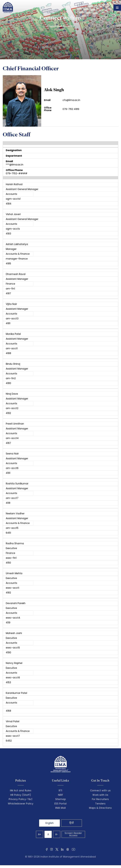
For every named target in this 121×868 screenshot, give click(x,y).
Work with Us (100, 795)
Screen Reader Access (73, 834)
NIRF (60, 795)
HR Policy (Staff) (21, 795)
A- (57, 834)
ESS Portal (60, 804)
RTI (60, 791)
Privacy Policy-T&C (21, 799)
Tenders (100, 804)
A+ (40, 834)
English (50, 823)
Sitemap (61, 799)
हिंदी (72, 823)
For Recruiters (100, 799)
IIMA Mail (61, 808)
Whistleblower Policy (21, 804)
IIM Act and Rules (21, 791)
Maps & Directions (100, 808)
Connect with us (100, 791)
